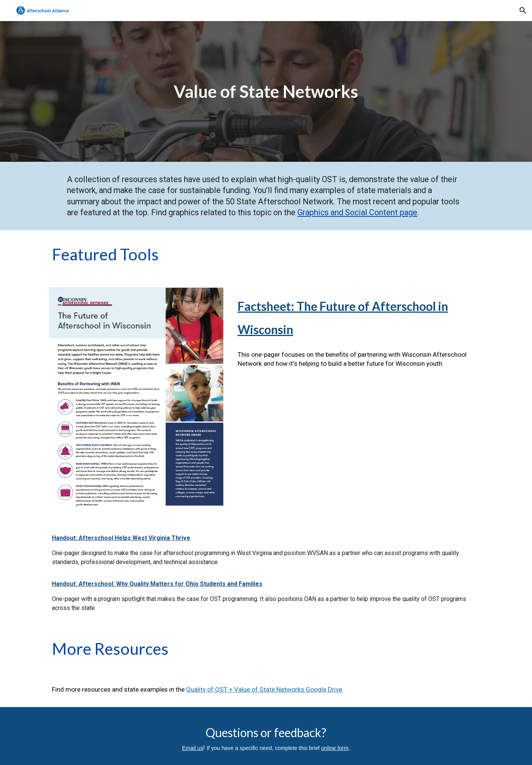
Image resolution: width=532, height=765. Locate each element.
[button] (523, 11)
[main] (266, 92)
